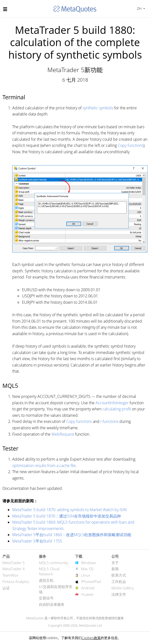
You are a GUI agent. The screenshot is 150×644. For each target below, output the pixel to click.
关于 (115, 563)
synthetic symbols (98, 108)
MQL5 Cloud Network (49, 571)
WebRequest (63, 434)
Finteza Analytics (16, 581)
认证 (6, 588)
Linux (86, 575)
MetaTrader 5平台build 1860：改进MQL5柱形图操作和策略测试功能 (72, 535)
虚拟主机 (46, 580)
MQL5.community (54, 563)
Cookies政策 (91, 638)
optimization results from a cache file (44, 466)
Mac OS (87, 569)
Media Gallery (123, 588)
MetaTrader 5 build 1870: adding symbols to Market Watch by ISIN (70, 510)
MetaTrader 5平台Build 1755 (37, 541)
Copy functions (131, 145)
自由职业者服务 (52, 604)
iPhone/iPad (91, 581)
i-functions (109, 421)
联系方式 (119, 575)
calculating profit (117, 409)
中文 (139, 8)
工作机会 (119, 581)
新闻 (115, 569)
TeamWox (10, 575)
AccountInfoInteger (112, 403)
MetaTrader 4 (14, 569)
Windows (89, 563)
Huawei (87, 594)
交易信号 (46, 598)
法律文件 (119, 594)
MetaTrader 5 (14, 563)
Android (88, 588)
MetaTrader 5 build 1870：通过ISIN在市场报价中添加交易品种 (67, 516)
